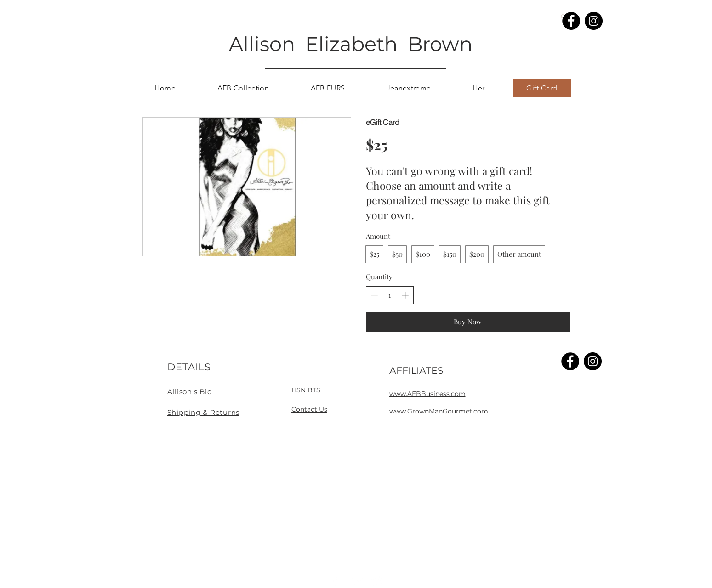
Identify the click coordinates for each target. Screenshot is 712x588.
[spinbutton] (390, 295)
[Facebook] (571, 21)
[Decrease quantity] (374, 295)
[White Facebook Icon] (336, 581)
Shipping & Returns (204, 412)
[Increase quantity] (405, 295)
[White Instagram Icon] (376, 581)
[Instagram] (594, 21)
